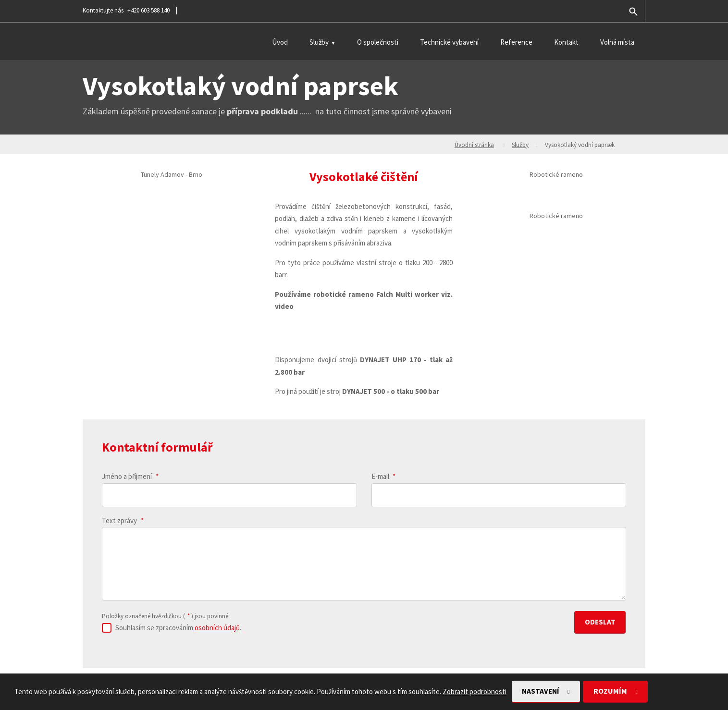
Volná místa (617, 42)
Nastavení (543, 691)
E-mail (384, 476)
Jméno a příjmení (130, 476)
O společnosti (378, 42)
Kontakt (566, 42)
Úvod (280, 42)
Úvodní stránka (474, 145)
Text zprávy (123, 520)
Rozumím (617, 691)
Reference (516, 42)
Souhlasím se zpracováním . (178, 626)
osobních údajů (217, 626)
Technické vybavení (449, 42)
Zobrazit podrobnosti (475, 691)
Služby (319, 42)
